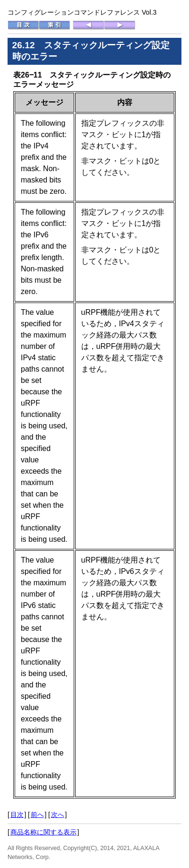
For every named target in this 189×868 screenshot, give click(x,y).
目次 (17, 815)
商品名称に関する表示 (43, 832)
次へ (58, 815)
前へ (37, 815)
